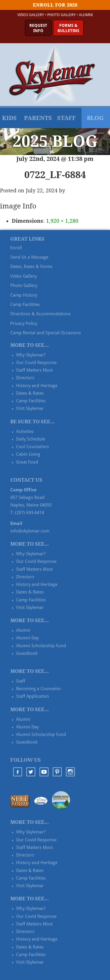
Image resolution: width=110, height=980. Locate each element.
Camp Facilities (25, 304)
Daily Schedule (31, 439)
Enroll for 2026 (55, 5)
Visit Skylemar (30, 408)
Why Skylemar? (31, 355)
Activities (25, 431)
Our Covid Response (36, 363)
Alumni (86, 15)
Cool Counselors (33, 447)
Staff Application (33, 696)
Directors (25, 378)
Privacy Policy (24, 323)
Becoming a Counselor (39, 689)
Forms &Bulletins (68, 28)
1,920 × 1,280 (62, 221)
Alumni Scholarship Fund (41, 646)
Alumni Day (27, 638)
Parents (38, 118)
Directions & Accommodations (40, 314)
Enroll (16, 248)
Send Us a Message (29, 257)
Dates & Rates (30, 393)
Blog (95, 118)
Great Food (27, 462)
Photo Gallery (61, 15)
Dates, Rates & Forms (31, 267)
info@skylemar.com (30, 531)
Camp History (24, 295)
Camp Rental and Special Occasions (46, 333)
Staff (66, 118)
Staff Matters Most (34, 370)
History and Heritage (37, 386)
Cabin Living (28, 454)
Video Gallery (31, 15)
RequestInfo (38, 28)
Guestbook (27, 653)
